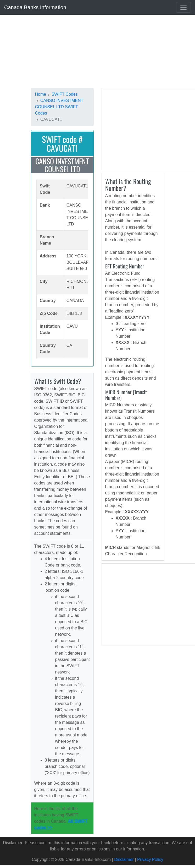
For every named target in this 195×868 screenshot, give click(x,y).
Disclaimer (124, 859)
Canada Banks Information (35, 7)
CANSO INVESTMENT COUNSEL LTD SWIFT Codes (59, 107)
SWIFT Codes (65, 94)
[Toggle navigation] (183, 7)
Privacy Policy (150, 859)
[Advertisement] (92, 51)
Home (41, 94)
